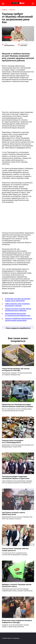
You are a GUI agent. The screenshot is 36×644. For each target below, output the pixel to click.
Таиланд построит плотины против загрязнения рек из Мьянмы (18, 310)
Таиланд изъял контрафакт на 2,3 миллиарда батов (13, 441)
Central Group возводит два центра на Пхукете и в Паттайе (16, 369)
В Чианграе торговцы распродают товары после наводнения (18, 300)
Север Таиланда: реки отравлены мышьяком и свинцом (17, 305)
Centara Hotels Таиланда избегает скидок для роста (15, 549)
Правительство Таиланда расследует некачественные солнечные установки (17, 405)
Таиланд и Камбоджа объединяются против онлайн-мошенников (18, 319)
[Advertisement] (18, 97)
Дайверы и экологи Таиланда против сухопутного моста (17, 585)
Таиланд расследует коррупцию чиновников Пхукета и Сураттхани (16, 477)
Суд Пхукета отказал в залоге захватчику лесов (13, 513)
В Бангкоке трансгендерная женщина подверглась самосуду (17, 621)
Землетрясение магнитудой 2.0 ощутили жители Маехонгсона (18, 314)
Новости (7, 37)
